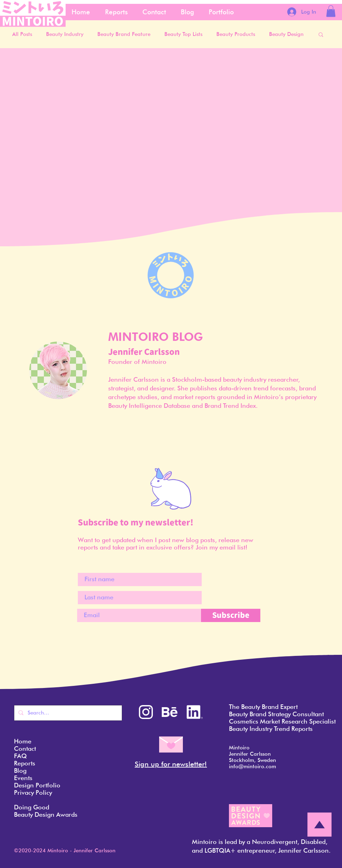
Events (23, 778)
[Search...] (67, 713)
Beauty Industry (65, 34)
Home (23, 741)
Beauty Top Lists (183, 34)
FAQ (20, 756)
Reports (25, 763)
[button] (331, 11)
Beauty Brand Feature (124, 34)
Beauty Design (286, 34)
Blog (20, 770)
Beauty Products (236, 34)
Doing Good (32, 807)
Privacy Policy (33, 792)
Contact (25, 749)
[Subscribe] (231, 615)
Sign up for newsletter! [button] (171, 764)
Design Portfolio (37, 785)
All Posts (22, 34)
